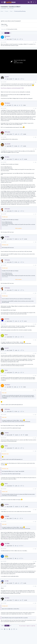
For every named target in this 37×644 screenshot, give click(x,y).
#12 (35, 340)
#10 (35, 293)
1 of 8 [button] (2, 33)
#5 (36, 149)
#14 (35, 376)
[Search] (35, 2)
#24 (35, 586)
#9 (36, 265)
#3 (36, 108)
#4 (36, 137)
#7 (36, 214)
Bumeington (4, 8)
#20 (35, 510)
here (6, 538)
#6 (36, 162)
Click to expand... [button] (19, 228)
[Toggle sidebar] (33, 2)
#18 (35, 451)
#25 (35, 603)
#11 (35, 324)
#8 (36, 242)
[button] (2, 2)
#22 (35, 549)
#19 (35, 489)
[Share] (34, 42)
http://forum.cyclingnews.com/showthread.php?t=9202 (12, 88)
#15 (35, 390)
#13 (35, 353)
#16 (35, 415)
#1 (36, 42)
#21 (35, 522)
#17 (35, 438)
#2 (36, 82)
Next (7, 33)
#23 (35, 562)
